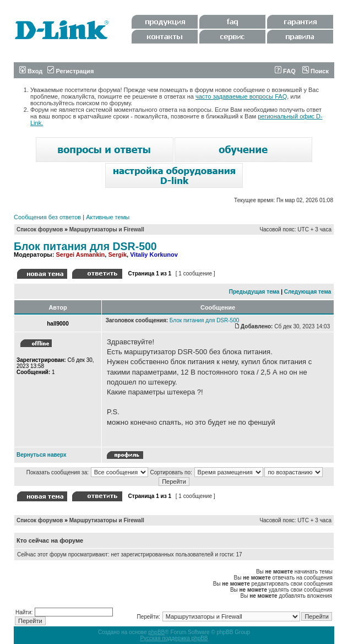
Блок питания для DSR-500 (85, 246)
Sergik (117, 255)
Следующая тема (308, 292)
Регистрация (70, 71)
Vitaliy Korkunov (154, 255)
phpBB (156, 632)
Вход (31, 71)
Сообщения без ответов (47, 217)
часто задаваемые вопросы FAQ (241, 96)
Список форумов (40, 229)
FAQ (285, 71)
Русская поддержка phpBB (174, 638)
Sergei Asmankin (80, 255)
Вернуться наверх (42, 455)
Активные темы (108, 217)
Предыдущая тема (254, 292)
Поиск (316, 71)
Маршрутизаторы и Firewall (107, 229)
